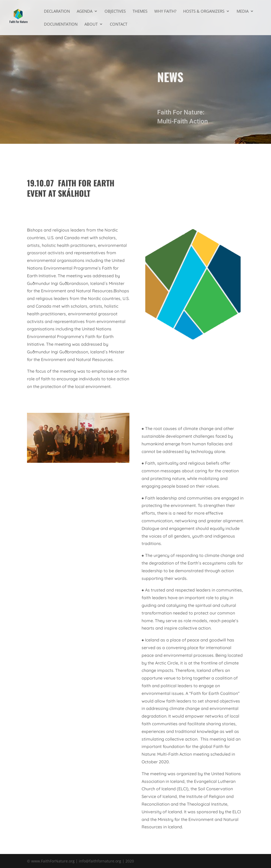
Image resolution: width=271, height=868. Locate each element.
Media (243, 11)
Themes (140, 11)
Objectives (115, 11)
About (91, 24)
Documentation (61, 24)
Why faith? (165, 11)
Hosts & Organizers (204, 11)
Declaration (57, 11)
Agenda (85, 11)
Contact (119, 24)
